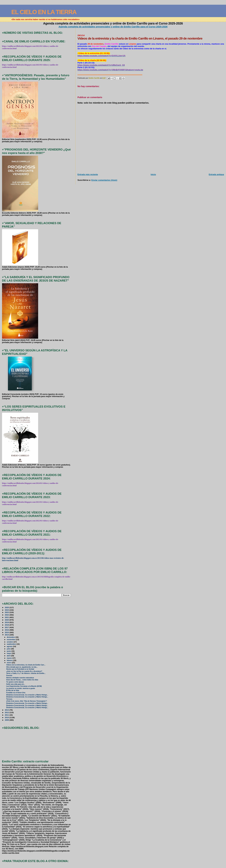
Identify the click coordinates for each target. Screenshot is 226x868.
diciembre (11, 637)
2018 (7, 625)
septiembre (12, 644)
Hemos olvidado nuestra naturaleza (20, 678)
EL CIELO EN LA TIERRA (44, 12)
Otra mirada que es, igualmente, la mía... (22, 667)
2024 (7, 610)
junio (9, 651)
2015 (7, 632)
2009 (7, 720)
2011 (7, 715)
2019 (7, 622)
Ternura (9, 699)
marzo (10, 658)
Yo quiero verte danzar (15, 682)
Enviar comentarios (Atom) (104, 180)
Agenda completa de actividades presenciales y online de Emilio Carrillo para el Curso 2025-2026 (113, 27)
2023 (7, 612)
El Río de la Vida (13, 690)
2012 (7, 712)
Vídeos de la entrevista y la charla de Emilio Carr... (26, 665)
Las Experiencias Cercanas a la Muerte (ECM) (24, 686)
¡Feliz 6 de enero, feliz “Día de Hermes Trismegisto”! (27, 701)
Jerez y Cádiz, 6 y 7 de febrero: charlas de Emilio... (26, 673)
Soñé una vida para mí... (16, 684)
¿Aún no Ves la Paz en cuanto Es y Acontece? (24, 671)
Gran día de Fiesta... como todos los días (22, 680)
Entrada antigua (216, 174)
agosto (10, 646)
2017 (7, 627)
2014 (7, 635)
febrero (10, 660)
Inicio (153, 174)
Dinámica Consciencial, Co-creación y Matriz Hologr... (27, 695)
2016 (7, 630)
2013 (7, 710)
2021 (7, 617)
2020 (7, 620)
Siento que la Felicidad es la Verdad (20, 669)
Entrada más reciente (88, 174)
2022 (7, 615)
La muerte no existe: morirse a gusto (21, 688)
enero (9, 663)
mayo (9, 653)
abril (9, 656)
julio (9, 649)
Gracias (9, 676)
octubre (10, 642)
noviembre (11, 640)
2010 (7, 717)
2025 (7, 607)
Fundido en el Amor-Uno (16, 693)
